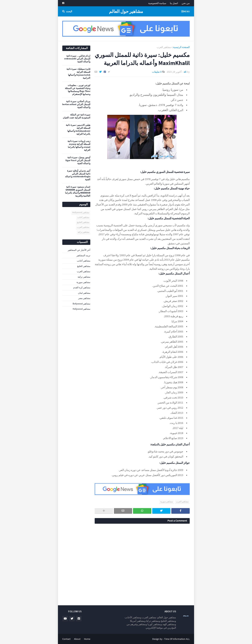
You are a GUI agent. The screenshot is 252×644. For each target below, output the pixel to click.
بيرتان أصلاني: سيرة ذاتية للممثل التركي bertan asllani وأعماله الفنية (76, 104)
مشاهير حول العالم (126, 11)
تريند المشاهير (83, 255)
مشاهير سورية (167, 502)
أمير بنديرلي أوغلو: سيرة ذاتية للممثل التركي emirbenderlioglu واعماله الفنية (78, 175)
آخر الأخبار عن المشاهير (79, 250)
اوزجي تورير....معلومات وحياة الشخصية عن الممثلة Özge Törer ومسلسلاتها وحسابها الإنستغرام (78, 90)
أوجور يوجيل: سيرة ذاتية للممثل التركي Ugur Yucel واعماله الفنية (78, 160)
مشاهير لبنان (84, 293)
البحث (69, 11)
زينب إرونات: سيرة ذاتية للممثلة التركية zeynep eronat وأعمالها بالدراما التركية (79, 146)
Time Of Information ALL (177, 639)
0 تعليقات (157, 72)
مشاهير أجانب (83, 217)
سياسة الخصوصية (157, 3)
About (77, 639)
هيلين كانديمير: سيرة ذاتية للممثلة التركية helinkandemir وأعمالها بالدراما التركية (78, 130)
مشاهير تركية (83, 232)
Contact (66, 639)
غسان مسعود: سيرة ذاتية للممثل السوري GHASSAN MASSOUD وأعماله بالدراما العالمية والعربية (78, 191)
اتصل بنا (174, 3)
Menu (187, 11)
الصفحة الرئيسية (181, 47)
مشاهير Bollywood (81, 304)
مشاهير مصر (84, 298)
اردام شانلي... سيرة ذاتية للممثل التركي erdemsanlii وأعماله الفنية (77, 59)
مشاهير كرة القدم (82, 287)
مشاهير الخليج (83, 222)
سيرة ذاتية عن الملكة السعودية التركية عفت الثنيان (77, 116)
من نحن (186, 3)
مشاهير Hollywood (81, 212)
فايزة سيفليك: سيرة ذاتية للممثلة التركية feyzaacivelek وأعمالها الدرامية (78, 73)
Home (87, 639)
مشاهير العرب (164, 47)
